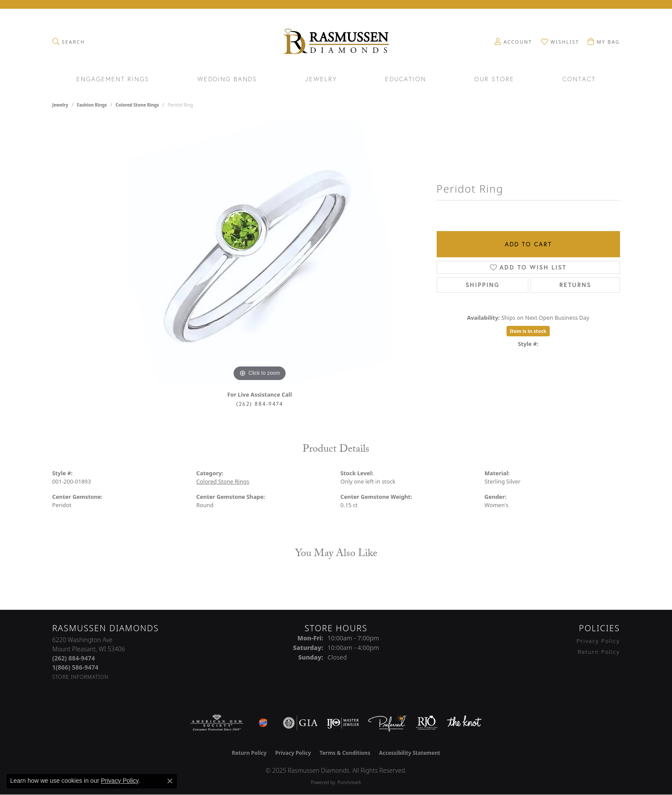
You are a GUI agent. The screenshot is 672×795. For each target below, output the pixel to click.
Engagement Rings (113, 79)
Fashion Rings (92, 105)
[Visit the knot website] (464, 723)
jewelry (60, 105)
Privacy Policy (598, 641)
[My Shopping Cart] (604, 41)
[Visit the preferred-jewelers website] (387, 723)
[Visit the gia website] (300, 723)
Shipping (482, 285)
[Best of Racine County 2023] (263, 723)
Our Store (494, 79)
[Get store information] (81, 677)
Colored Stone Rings (137, 105)
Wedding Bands (227, 79)
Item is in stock (528, 331)
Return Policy (599, 652)
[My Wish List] (560, 41)
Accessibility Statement (410, 753)
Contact (579, 79)
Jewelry (321, 79)
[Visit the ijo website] (343, 723)
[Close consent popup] (170, 781)
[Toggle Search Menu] (69, 41)
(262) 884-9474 (260, 404)
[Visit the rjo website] (427, 723)
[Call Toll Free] (76, 667)
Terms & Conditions (345, 753)
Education (406, 79)
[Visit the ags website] (217, 723)
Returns (575, 285)
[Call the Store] (74, 658)
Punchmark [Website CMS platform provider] (349, 782)
